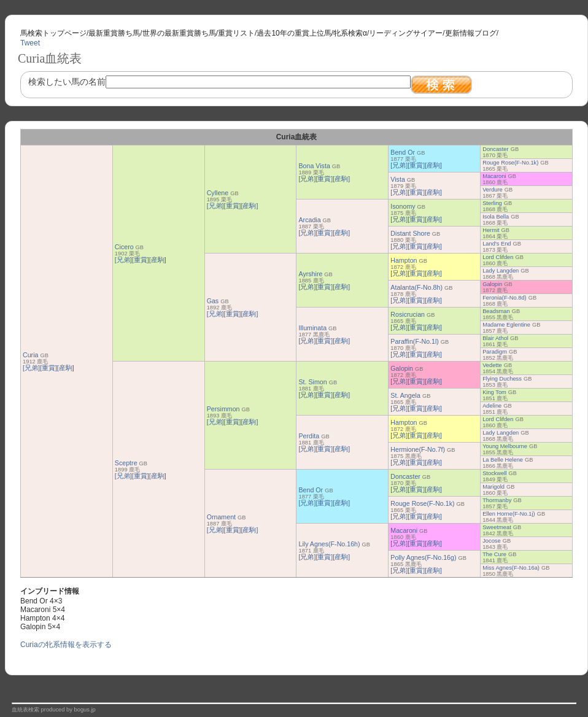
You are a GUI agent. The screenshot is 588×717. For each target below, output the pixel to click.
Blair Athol (495, 338)
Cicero (124, 247)
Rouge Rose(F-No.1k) (510, 163)
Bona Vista (314, 166)
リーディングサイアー (406, 33)
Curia (30, 355)
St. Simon (312, 382)
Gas (213, 301)
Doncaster (496, 149)
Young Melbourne (505, 446)
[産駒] (66, 368)
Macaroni (494, 176)
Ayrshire (310, 274)
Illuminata (312, 328)
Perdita (309, 436)
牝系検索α (350, 33)
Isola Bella (496, 217)
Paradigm (495, 352)
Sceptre (126, 463)
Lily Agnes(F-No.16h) (329, 544)
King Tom (494, 392)
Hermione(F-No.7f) (418, 449)
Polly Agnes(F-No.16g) (423, 557)
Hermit (491, 230)
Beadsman (496, 311)
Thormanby (497, 500)
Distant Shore (410, 233)
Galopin (492, 284)
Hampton (404, 260)
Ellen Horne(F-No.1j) (509, 514)
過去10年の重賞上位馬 (294, 33)
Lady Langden (501, 271)
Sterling (492, 203)
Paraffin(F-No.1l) (415, 341)
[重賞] (48, 368)
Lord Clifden (498, 257)
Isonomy (403, 206)
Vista (398, 179)
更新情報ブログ (471, 33)
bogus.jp (85, 710)
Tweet (30, 43)
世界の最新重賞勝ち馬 (179, 33)
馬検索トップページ (53, 33)
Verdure (493, 190)
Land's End (497, 244)
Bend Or (403, 152)
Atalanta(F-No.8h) (416, 287)
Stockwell (494, 473)
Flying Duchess (502, 379)
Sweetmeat (497, 527)
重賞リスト (236, 33)
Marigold (493, 487)
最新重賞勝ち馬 (114, 33)
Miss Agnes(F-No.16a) (511, 568)
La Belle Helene (503, 460)
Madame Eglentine (506, 325)
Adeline (492, 406)
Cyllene (218, 193)
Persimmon (223, 409)
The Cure (494, 554)
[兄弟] (31, 368)
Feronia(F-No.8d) (505, 298)
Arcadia (309, 220)
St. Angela (405, 395)
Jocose (492, 541)
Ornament (221, 517)
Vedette (492, 365)
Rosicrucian (408, 314)
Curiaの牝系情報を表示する (66, 645)
